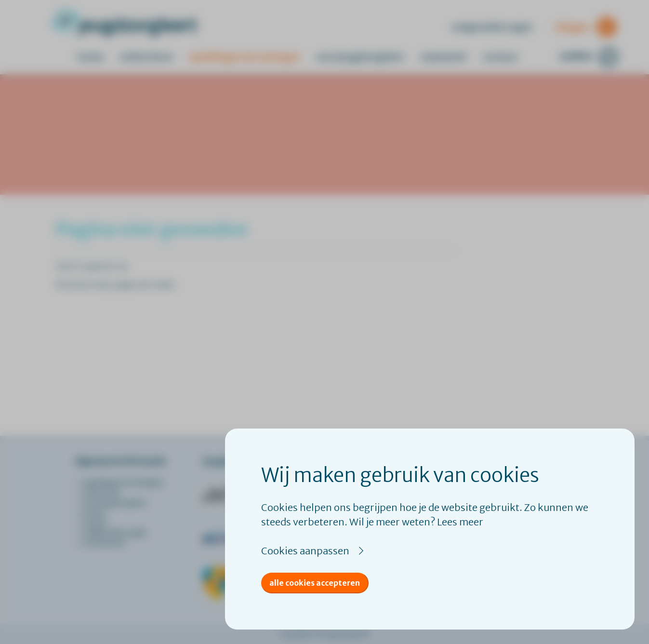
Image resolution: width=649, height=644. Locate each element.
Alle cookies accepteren (315, 583)
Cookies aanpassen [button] (305, 551)
